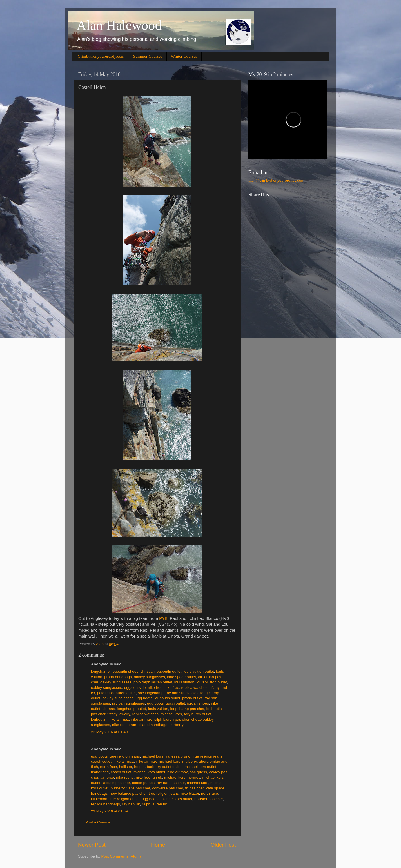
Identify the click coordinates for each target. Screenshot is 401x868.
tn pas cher (195, 788)
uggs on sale (135, 688)
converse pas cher (168, 788)
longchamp (100, 671)
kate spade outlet (181, 677)
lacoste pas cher (116, 783)
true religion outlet (124, 799)
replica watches (194, 688)
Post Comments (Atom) (121, 856)
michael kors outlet (201, 767)
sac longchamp (151, 693)
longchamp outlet (131, 709)
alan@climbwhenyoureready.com (276, 180)
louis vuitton (184, 682)
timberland (100, 772)
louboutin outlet (167, 698)
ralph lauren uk (154, 804)
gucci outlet (175, 703)
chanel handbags (153, 725)
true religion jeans (125, 756)
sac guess (198, 772)
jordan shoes (198, 703)
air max (109, 709)
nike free (155, 688)
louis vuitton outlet (199, 671)
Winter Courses (184, 56)
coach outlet (101, 761)
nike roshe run (124, 725)
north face (108, 767)
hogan (139, 767)
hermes (194, 777)
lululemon (99, 799)
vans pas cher (138, 788)
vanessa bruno (178, 756)
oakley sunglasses (149, 677)
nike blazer (190, 793)
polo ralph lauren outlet (153, 682)
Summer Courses (148, 56)
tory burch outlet (198, 714)
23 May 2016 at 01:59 (109, 811)
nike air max (119, 719)
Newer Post (92, 845)
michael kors (171, 714)
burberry (177, 725)
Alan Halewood (119, 25)
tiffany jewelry (119, 714)
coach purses (143, 783)
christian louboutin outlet (161, 671)
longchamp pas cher (187, 709)
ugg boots (144, 698)
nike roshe (125, 777)
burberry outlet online (165, 767)
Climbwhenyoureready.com (101, 56)
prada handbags (118, 677)
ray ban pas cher (171, 783)
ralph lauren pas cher (171, 719)
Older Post (223, 845)
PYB (163, 618)
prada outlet (192, 698)
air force (107, 777)
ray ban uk (131, 804)
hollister (126, 767)
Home (158, 845)
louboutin (99, 719)
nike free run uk (149, 777)
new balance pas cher (128, 793)
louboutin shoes (125, 671)
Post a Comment (100, 822)
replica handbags (105, 804)
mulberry (190, 761)
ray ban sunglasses (182, 693)
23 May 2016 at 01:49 (109, 732)
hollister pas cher (209, 799)
